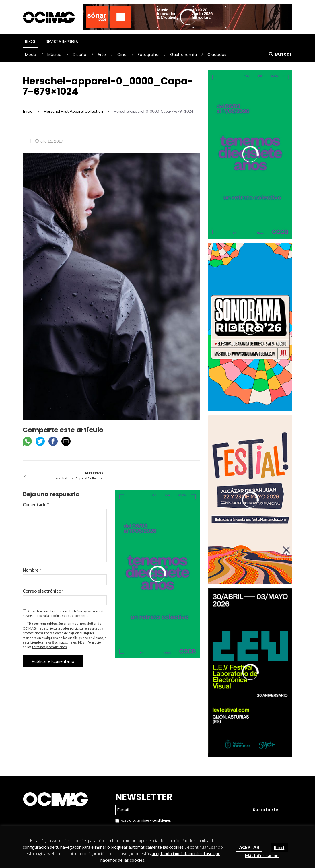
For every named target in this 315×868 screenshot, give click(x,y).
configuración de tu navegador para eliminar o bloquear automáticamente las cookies (103, 847)
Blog (30, 42)
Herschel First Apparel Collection (78, 478)
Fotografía (148, 55)
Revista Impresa (62, 42)
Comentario (36, 504)
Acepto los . (143, 821)
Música (54, 55)
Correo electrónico (43, 591)
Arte (102, 55)
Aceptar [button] (249, 847)
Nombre (32, 570)
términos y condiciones (49, 647)
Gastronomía (183, 55)
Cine (122, 55)
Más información (262, 855)
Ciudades (217, 55)
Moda (31, 55)
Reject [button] (279, 848)
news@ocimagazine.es (60, 642)
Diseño (80, 55)
